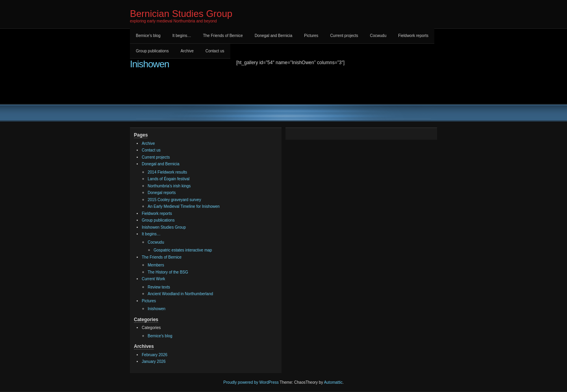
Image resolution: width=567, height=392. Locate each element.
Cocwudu (378, 36)
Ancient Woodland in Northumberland (180, 294)
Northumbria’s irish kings (169, 186)
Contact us (215, 51)
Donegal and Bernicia (274, 36)
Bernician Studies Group (181, 14)
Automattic (333, 382)
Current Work (153, 279)
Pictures (311, 36)
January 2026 (154, 361)
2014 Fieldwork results (167, 172)
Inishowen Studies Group (164, 227)
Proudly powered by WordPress (251, 382)
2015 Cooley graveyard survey (174, 200)
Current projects (344, 36)
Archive (187, 51)
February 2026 (155, 355)
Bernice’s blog (148, 36)
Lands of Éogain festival (169, 179)
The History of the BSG (168, 272)
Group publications (152, 51)
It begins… (182, 36)
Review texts (159, 287)
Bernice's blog (160, 336)
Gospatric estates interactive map (183, 250)
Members (156, 265)
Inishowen (149, 64)
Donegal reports (162, 193)
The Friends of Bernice (223, 36)
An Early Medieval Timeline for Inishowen (184, 206)
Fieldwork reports (413, 36)
